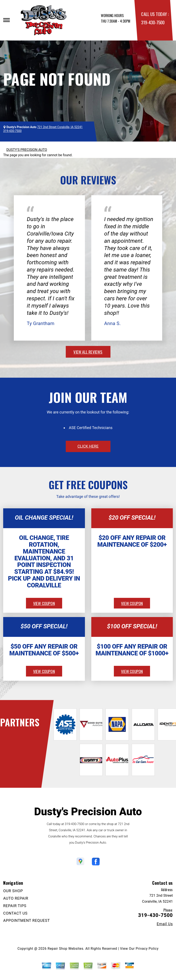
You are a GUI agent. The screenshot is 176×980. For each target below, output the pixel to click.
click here (88, 446)
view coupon (44, 603)
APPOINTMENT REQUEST (26, 920)
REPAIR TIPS (15, 906)
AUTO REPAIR (16, 898)
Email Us (165, 924)
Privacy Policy (147, 949)
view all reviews (88, 352)
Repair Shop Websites (66, 949)
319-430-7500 (153, 22)
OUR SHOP (13, 891)
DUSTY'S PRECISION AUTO (27, 150)
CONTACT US (15, 913)
